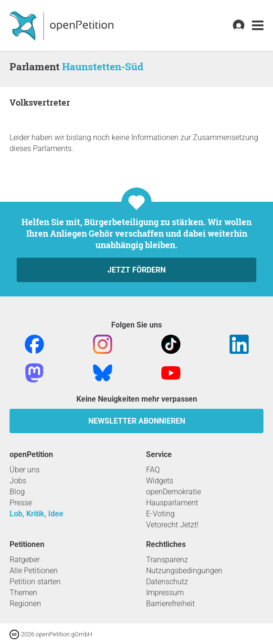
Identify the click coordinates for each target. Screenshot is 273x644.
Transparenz (167, 560)
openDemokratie (173, 492)
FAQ (153, 470)
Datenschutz (167, 582)
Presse (21, 503)
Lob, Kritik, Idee (37, 514)
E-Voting (160, 514)
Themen (23, 593)
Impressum (165, 593)
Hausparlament (172, 503)
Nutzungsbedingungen (184, 571)
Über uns (25, 470)
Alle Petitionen (34, 571)
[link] (258, 26)
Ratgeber (25, 560)
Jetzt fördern (136, 270)
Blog (17, 492)
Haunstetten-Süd (103, 66)
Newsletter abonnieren (137, 421)
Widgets (160, 481)
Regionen (25, 604)
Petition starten (35, 582)
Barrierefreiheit (170, 604)
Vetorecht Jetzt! (172, 525)
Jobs (18, 481)
